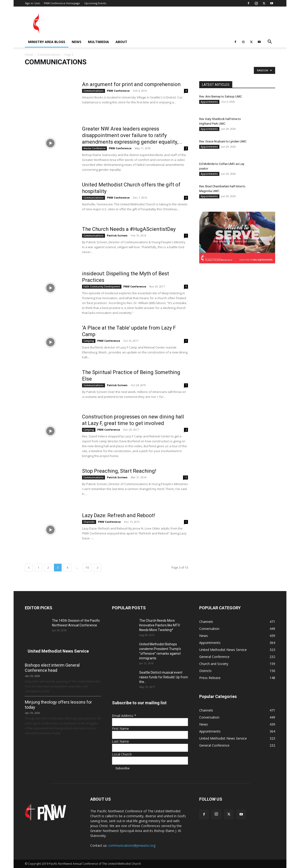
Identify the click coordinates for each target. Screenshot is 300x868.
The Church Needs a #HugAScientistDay (129, 229)
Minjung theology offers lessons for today (58, 705)
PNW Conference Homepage (62, 3)
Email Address (124, 716)
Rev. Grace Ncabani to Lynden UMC (223, 141)
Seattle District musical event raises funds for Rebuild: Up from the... (164, 677)
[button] (270, 42)
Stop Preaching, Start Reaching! (119, 471)
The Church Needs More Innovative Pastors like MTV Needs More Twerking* (160, 625)
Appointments (209, 102)
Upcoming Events (95, 3)
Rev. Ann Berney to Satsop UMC (221, 96)
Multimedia (98, 42)
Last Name (120, 741)
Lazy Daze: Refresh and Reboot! (119, 515)
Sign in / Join (32, 3)
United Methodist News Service (58, 651)
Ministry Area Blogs (47, 42)
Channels (89, 522)
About (121, 42)
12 (186, 477)
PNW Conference (118, 91)
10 (87, 568)
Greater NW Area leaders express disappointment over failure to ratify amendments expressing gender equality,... (132, 135)
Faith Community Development (102, 287)
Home (29, 55)
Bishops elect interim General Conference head (52, 668)
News (77, 42)
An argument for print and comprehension (131, 84)
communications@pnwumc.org (132, 845)
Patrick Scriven (117, 235)
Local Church (122, 754)
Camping (89, 341)
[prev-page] (29, 568)
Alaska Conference (94, 148)
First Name (120, 728)
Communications (49, 55)
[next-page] (97, 568)
